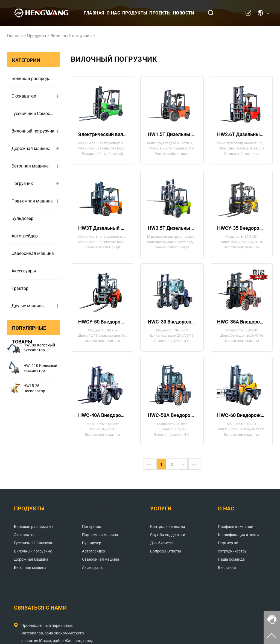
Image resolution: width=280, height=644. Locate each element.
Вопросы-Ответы (116, 563)
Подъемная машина (32, 201)
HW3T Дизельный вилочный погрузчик (103, 231)
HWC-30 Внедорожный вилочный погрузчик (172, 328)
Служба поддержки (118, 547)
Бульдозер (22, 218)
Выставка (153, 588)
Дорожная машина (31, 148)
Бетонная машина (30, 166)
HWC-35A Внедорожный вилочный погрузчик (241, 328)
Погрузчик (22, 183)
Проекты (160, 13)
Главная (94, 13)
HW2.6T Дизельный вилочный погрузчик (241, 135)
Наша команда (158, 580)
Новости (184, 13)
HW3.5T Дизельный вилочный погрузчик (172, 231)
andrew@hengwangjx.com (218, 569)
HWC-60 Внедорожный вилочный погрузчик (241, 424)
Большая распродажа (33, 79)
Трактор (20, 288)
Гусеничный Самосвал (33, 114)
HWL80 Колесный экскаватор (39, 348)
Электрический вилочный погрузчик (103, 135)
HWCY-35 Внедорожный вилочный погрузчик (241, 231)
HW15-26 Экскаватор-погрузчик (35, 388)
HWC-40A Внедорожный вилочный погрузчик (103, 424)
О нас (113, 13)
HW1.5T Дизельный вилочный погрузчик (172, 135)
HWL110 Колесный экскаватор (40, 368)
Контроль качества (118, 539)
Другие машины (28, 306)
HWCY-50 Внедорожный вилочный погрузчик (103, 328)
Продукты (135, 13)
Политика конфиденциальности (198, 634)
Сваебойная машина (33, 253)
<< (145, 476)
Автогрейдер (25, 236)
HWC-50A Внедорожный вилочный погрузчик (172, 424)
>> (199, 476)
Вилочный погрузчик (71, 36)
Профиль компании (162, 539)
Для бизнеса (112, 555)
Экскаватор (24, 96)
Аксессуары (24, 271)
